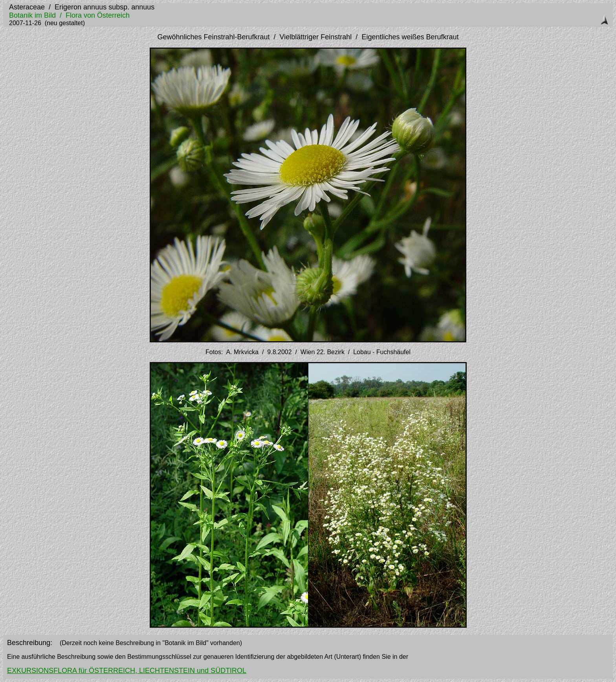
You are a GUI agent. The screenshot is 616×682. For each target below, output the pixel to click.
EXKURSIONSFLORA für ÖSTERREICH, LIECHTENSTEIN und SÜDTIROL (127, 671)
